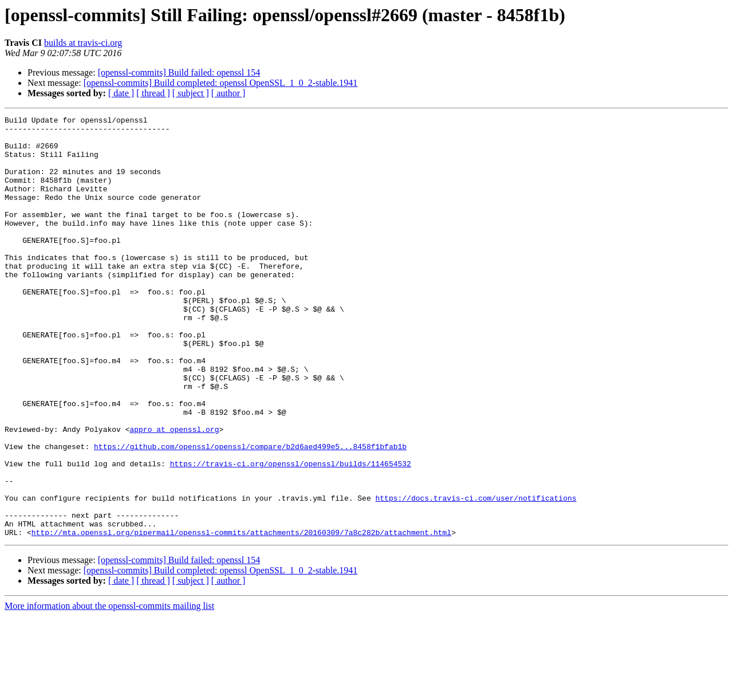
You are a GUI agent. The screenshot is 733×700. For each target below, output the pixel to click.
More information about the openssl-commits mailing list (109, 690)
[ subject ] (191, 93)
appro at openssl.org (174, 493)
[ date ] (121, 93)
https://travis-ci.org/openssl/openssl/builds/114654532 (291, 534)
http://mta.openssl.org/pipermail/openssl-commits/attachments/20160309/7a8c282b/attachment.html (241, 616)
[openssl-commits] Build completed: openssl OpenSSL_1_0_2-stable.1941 (221, 83)
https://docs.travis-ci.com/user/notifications (476, 575)
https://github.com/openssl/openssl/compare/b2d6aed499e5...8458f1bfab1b (250, 513)
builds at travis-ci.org (83, 43)
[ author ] (228, 93)
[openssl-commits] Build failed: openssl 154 (179, 72)
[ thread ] (153, 93)
